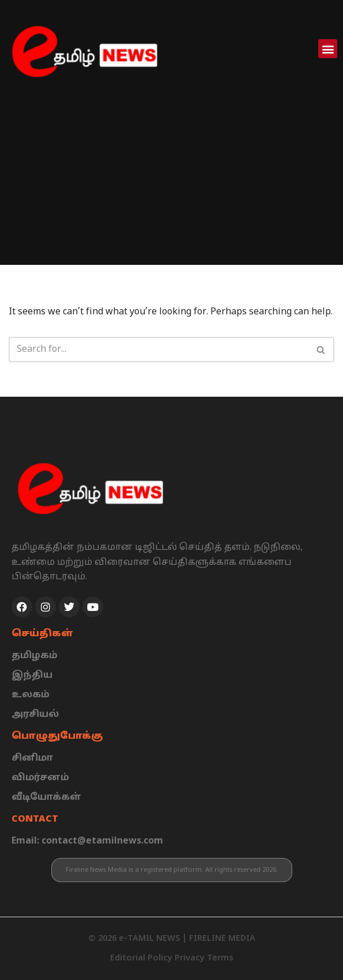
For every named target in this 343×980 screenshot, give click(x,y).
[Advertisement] (171, 184)
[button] (328, 49)
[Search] (159, 350)
